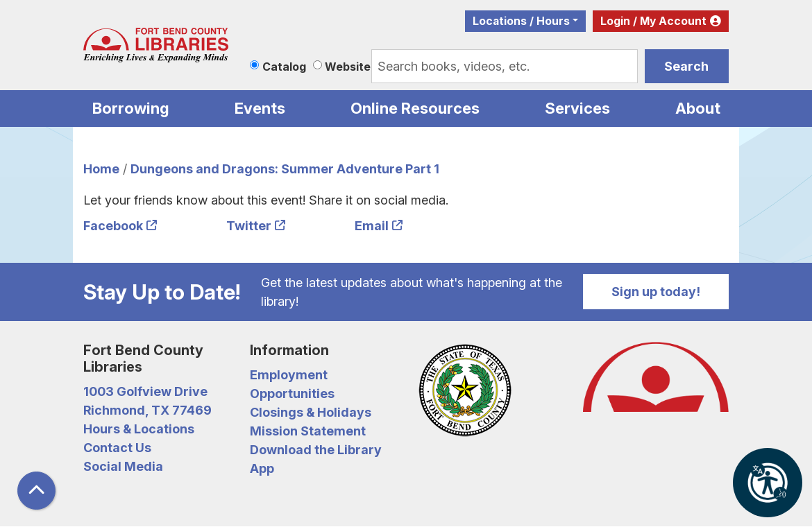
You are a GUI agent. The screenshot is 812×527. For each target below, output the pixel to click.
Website (348, 67)
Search (686, 66)
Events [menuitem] (260, 108)
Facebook (113, 226)
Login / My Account (653, 21)
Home (101, 169)
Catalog (284, 67)
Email (372, 226)
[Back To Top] (36, 491)
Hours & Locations (139, 429)
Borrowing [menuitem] (131, 108)
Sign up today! (656, 292)
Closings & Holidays (311, 412)
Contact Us (117, 448)
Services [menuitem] (577, 108)
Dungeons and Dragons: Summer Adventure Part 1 (285, 169)
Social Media (123, 466)
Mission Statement (308, 431)
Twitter (249, 226)
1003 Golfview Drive (145, 391)
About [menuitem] (698, 108)
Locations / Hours (521, 21)
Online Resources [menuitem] (415, 108)
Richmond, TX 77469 (147, 410)
